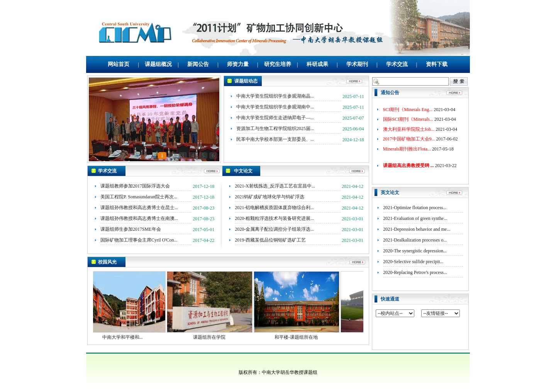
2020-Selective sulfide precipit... (413, 262)
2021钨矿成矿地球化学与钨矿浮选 (270, 197)
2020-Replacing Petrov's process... (415, 272)
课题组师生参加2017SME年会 (131, 229)
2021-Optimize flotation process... (415, 208)
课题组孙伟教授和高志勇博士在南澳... (139, 218)
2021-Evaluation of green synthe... (415, 218)
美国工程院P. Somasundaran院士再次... (139, 197)
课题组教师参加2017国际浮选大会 (135, 186)
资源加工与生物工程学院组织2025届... (275, 128)
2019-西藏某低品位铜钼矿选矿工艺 (270, 240)
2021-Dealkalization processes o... (415, 240)
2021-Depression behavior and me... (417, 229)
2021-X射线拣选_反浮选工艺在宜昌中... (275, 186)
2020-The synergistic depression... (415, 251)
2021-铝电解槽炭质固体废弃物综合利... (274, 208)
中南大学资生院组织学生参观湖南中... (275, 107)
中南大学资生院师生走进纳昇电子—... (275, 118)
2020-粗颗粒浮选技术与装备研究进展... (274, 218)
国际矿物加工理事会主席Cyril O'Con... (139, 240)
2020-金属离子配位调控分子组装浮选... (274, 229)
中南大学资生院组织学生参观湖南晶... (275, 96)
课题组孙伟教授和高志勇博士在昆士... (139, 208)
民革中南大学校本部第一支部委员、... (275, 139)
